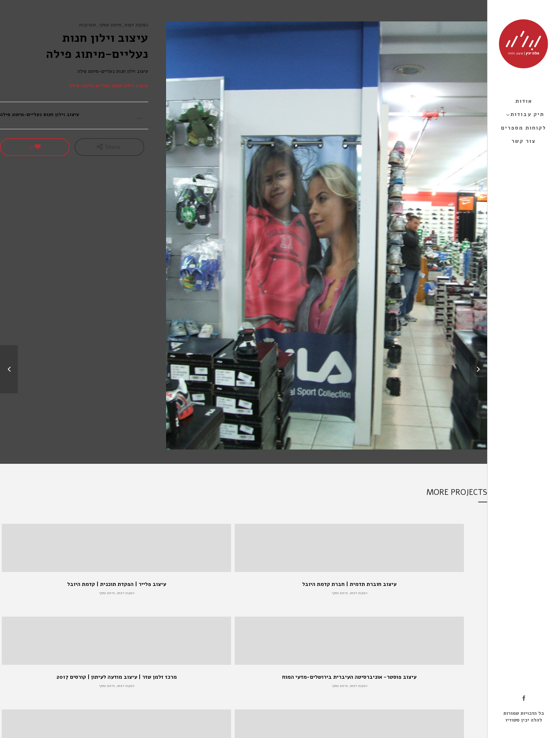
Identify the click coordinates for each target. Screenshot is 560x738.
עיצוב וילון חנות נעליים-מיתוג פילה (109, 86)
